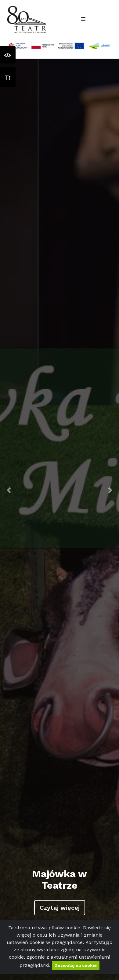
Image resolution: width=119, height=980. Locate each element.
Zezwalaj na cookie (76, 965)
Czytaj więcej (60, 908)
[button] (9, 490)
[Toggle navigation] (83, 19)
